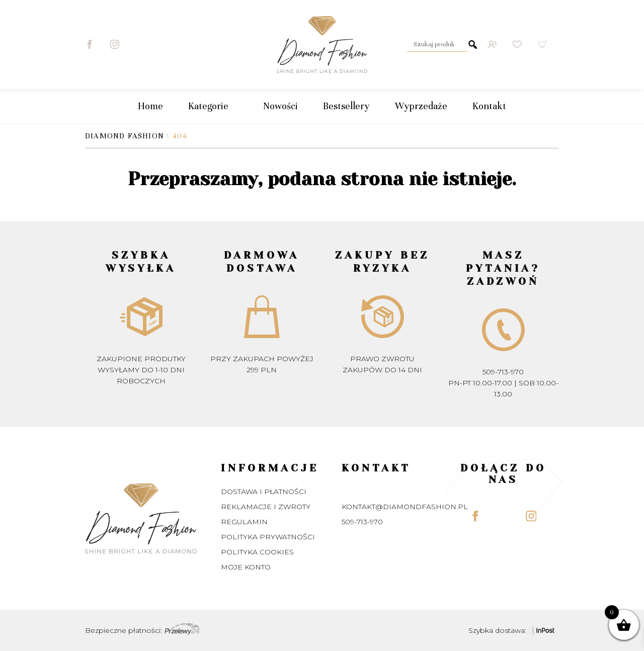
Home (150, 106)
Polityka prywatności (268, 537)
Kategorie (213, 106)
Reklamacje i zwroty (266, 507)
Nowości (280, 106)
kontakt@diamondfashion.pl (405, 507)
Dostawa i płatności (264, 492)
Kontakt (489, 106)
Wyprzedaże (421, 106)
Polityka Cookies (257, 552)
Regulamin (244, 522)
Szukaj (473, 44)
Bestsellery (346, 106)
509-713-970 (503, 372)
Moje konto (246, 567)
